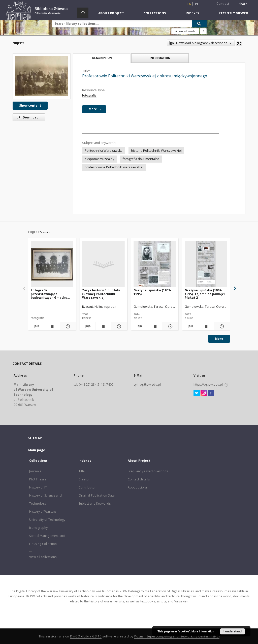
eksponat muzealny (99, 159)
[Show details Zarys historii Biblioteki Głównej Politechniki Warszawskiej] (118, 326)
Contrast (223, 4)
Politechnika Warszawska (104, 151)
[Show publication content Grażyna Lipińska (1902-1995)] (155, 326)
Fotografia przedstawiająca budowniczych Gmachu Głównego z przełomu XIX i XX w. (52, 294)
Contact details (139, 479)
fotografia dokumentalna (141, 159)
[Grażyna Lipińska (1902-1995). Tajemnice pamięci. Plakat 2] (206, 264)
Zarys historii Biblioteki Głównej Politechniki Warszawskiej (101, 294)
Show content (30, 105)
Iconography (38, 528)
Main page (37, 450)
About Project (111, 13)
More (219, 339)
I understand (233, 631)
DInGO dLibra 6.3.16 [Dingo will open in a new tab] (86, 636)
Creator (84, 479)
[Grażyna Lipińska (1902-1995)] (155, 264)
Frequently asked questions (148, 471)
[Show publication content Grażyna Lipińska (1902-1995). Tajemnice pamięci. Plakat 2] (206, 326)
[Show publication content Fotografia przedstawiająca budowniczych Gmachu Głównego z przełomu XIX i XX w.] (52, 326)
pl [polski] (197, 4)
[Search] (199, 23)
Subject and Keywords (95, 503)
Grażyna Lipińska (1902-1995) (152, 292)
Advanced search (185, 31)
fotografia (89, 95)
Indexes (192, 13)
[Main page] (83, 13)
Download (27, 117)
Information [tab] (160, 58)
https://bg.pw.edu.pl (208, 385)
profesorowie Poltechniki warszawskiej (114, 167)
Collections (155, 13)
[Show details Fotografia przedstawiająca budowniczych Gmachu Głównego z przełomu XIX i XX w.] (67, 326)
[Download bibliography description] (36, 326)
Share (243, 4)
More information (203, 631)
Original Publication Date (97, 495)
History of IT (38, 487)
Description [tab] (102, 58)
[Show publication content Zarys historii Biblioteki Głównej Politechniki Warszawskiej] (103, 326)
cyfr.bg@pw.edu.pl (147, 385)
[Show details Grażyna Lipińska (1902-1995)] (170, 326)
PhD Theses (38, 479)
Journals (35, 471)
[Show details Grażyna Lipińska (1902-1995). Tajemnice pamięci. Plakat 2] (221, 326)
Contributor (87, 487)
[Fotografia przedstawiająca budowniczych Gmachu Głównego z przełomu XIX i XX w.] (52, 264)
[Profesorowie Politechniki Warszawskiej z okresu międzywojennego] (42, 76)
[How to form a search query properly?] (203, 31)
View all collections (43, 557)
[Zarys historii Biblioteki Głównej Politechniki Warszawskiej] (103, 264)
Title (82, 471)
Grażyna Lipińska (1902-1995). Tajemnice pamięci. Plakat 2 (205, 294)
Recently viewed (233, 13)
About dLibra (137, 487)
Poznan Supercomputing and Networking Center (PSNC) (177, 636)
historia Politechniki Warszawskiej (156, 151)
